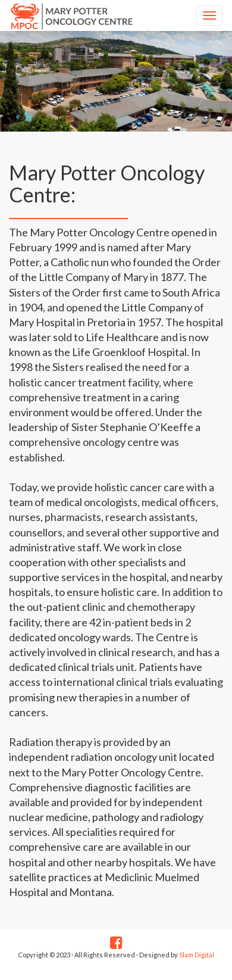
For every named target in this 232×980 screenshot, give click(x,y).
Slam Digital (196, 955)
